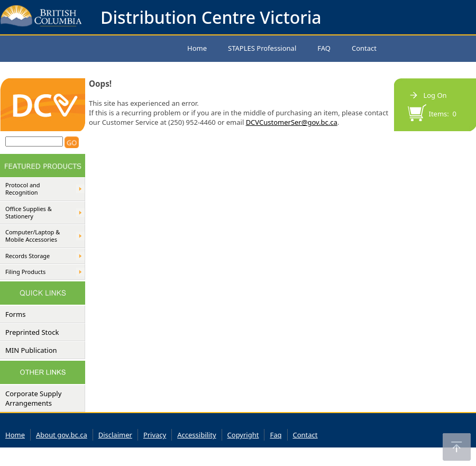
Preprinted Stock (32, 332)
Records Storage (28, 256)
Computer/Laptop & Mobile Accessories (33, 236)
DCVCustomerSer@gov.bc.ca (292, 122)
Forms (15, 314)
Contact (364, 48)
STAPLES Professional (262, 48)
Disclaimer (115, 435)
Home (197, 48)
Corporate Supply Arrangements (33, 398)
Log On (435, 95)
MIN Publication (31, 350)
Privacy (155, 435)
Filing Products (25, 272)
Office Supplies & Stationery (29, 213)
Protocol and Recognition (23, 189)
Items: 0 (443, 114)
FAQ (324, 48)
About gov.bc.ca (62, 435)
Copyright (243, 435)
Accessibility (196, 435)
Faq (276, 435)
